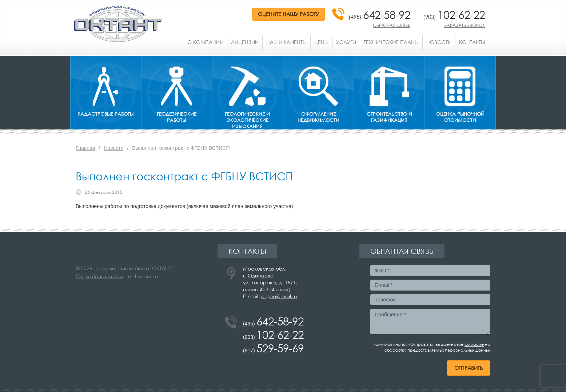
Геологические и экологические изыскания (247, 120)
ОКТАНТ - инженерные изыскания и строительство (118, 24)
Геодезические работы (177, 117)
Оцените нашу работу (288, 14)
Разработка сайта (99, 276)
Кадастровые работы (105, 114)
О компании (205, 42)
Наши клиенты (286, 42)
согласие (474, 344)
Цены (321, 42)
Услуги (346, 42)
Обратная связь (392, 25)
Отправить (469, 368)
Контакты (472, 42)
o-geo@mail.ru (279, 296)
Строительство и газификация (389, 117)
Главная (85, 148)
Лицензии (245, 42)
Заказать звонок (465, 25)
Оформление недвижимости (318, 117)
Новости (439, 42)
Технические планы (391, 42)
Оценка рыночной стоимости (460, 117)
